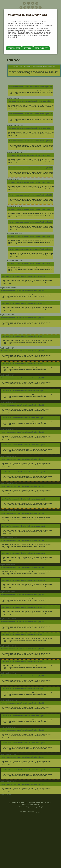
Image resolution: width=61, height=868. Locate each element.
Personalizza (14, 48)
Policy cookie (17, 35)
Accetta (27, 48)
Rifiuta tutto (41, 48)
